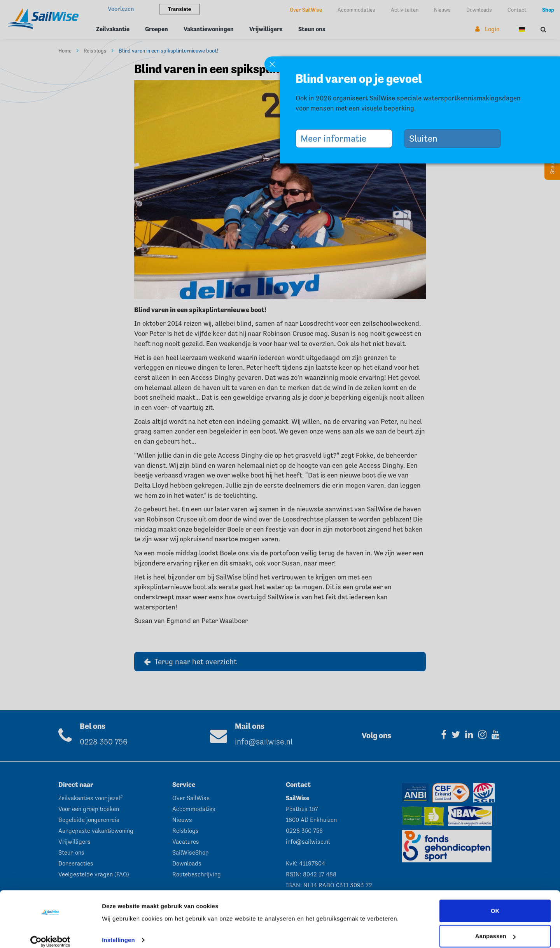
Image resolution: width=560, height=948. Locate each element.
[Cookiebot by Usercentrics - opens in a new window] (50, 933)
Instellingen (118, 931)
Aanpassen (495, 927)
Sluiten (426, 138)
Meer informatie (336, 138)
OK (495, 902)
